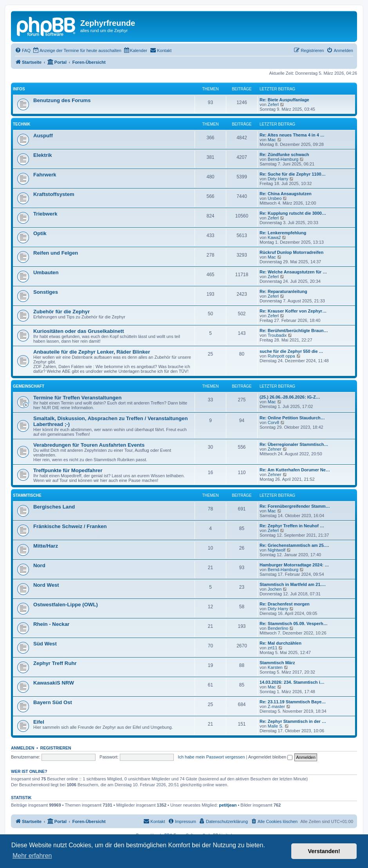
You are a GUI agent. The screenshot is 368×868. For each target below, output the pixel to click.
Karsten (275, 667)
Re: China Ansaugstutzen (286, 194)
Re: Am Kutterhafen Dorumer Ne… (295, 470)
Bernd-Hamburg (283, 159)
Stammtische (27, 495)
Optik (40, 233)
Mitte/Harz (46, 546)
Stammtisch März (277, 663)
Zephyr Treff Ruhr (55, 663)
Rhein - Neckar (51, 624)
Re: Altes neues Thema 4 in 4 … (292, 135)
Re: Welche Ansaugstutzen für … (293, 272)
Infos (19, 89)
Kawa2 (274, 237)
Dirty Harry (278, 179)
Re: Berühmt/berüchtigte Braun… (294, 331)
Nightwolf (277, 550)
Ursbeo (275, 198)
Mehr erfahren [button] (32, 856)
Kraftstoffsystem (54, 194)
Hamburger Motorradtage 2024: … (294, 565)
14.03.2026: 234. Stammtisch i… (292, 682)
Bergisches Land (54, 507)
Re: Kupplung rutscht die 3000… (293, 213)
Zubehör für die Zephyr (61, 312)
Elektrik (43, 155)
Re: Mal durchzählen (281, 643)
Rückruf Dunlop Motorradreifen (291, 252)
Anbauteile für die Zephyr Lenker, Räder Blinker (92, 352)
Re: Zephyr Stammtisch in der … (293, 721)
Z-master (276, 706)
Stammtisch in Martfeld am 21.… (293, 584)
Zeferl (273, 104)
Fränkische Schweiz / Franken (70, 526)
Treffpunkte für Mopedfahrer (68, 470)
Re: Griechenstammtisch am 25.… (294, 545)
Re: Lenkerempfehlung (283, 233)
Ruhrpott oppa (281, 356)
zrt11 (272, 648)
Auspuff (43, 136)
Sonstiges (46, 292)
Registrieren (56, 748)
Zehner (275, 449)
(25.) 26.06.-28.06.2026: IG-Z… (290, 397)
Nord (39, 565)
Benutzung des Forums (62, 100)
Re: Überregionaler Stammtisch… (294, 444)
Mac (272, 140)
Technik (22, 124)
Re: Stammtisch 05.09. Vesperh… (294, 624)
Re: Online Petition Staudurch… (292, 418)
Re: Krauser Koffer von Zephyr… (293, 311)
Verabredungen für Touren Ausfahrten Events (89, 445)
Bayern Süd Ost (53, 702)
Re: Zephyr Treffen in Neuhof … (292, 526)
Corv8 (273, 422)
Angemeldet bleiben (270, 757)
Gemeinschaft (29, 386)
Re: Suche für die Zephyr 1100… (293, 174)
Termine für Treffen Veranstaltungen (77, 398)
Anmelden (23, 748)
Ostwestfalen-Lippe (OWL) (66, 605)
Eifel (39, 722)
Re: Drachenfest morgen (285, 604)
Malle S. (276, 726)
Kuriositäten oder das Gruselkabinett (79, 331)
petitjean (228, 805)
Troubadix (277, 335)
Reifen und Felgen (56, 253)
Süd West (45, 644)
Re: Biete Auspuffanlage (284, 100)
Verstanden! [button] (324, 851)
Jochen (275, 589)
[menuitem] (23, 50)
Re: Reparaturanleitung (283, 291)
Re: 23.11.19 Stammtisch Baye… (293, 702)
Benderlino (278, 628)
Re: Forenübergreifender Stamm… (295, 506)
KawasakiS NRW (54, 683)
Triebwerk (45, 214)
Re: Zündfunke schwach (284, 155)
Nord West (46, 585)
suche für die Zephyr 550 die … (291, 351)
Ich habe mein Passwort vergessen (211, 757)
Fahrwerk (45, 175)
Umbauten (46, 272)
